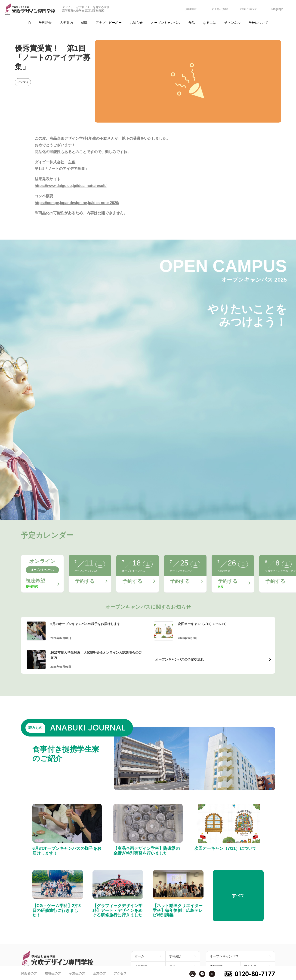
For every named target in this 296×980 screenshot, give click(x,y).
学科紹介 (176, 956)
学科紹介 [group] (45, 23)
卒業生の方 (77, 973)
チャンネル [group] (232, 23)
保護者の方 (29, 973)
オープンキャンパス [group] (166, 23)
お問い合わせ (248, 9)
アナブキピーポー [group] (109, 23)
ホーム (139, 956)
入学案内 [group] (66, 23)
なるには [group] (210, 23)
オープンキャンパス (224, 956)
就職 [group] (84, 23)
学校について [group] (258, 23)
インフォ (23, 82)
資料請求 (191, 9)
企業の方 (99, 973)
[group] (29, 23)
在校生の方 (53, 973)
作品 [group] (192, 23)
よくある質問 (220, 9)
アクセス (120, 973)
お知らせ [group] (136, 23)
